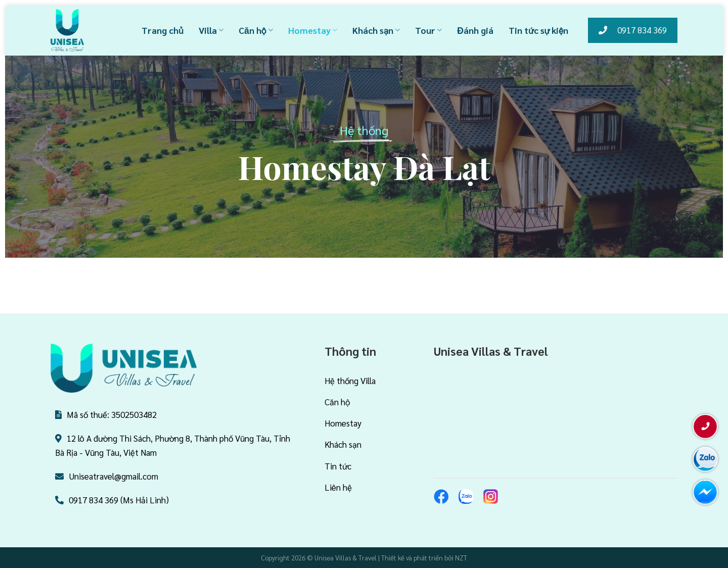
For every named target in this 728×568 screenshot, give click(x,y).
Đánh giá (475, 30)
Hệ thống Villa (350, 381)
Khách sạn (376, 30)
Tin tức (338, 466)
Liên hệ (338, 487)
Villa (211, 30)
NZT (461, 558)
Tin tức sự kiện (538, 30)
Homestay (313, 30)
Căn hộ (256, 30)
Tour (428, 30)
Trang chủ (163, 30)
